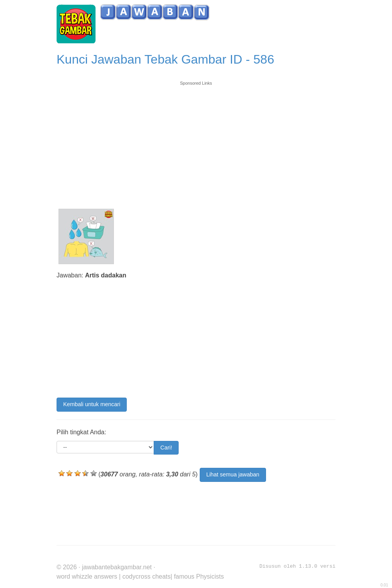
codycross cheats (147, 576)
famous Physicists (199, 576)
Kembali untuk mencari (92, 404)
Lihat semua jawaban (233, 474)
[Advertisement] (196, 141)
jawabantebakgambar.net (117, 567)
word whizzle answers (87, 576)
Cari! (166, 448)
